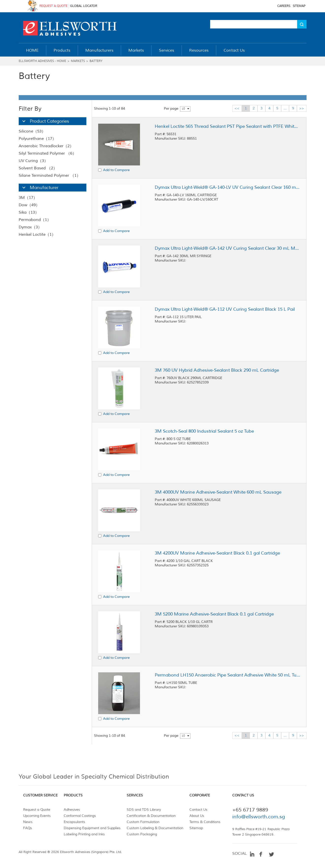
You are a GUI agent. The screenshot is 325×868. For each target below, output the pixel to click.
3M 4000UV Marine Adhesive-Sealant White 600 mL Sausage (218, 492)
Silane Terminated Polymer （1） (50, 176)
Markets (78, 61)
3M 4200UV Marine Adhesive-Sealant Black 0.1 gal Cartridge (217, 553)
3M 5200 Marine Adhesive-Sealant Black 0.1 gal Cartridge (214, 614)
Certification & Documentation (151, 816)
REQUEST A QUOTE (53, 6)
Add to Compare (116, 170)
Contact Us (198, 810)
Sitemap (196, 828)
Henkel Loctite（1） (37, 235)
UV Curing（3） (33, 161)
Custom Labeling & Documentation (155, 828)
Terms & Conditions (205, 822)
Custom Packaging (142, 834)
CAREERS (284, 6)
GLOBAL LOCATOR (84, 6)
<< (237, 108)
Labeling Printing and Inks (84, 834)
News (28, 822)
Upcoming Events (37, 816)
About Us (197, 816)
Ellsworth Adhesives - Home (42, 61)
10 (183, 109)
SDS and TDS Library (144, 810)
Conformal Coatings (80, 816)
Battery (96, 61)
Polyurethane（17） (37, 139)
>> (302, 108)
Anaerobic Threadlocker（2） (46, 146)
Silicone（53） (32, 131)
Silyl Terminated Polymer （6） (47, 153)
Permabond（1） (35, 220)
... (285, 108)
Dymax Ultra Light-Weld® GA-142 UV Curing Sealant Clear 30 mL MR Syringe (227, 248)
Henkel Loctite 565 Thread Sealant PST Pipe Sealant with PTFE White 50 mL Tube (227, 126)
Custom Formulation (143, 822)
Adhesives (72, 810)
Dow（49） (29, 205)
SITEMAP (299, 6)
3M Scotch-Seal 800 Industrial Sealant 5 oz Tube (204, 431)
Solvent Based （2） (38, 168)
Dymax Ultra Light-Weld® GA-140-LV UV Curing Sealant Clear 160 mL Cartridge (227, 187)
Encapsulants (74, 822)
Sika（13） (29, 212)
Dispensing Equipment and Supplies (92, 828)
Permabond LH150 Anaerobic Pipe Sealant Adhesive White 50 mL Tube (227, 675)
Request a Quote (37, 810)
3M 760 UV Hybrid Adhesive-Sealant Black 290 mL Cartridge (217, 370)
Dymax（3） (30, 227)
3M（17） (28, 198)
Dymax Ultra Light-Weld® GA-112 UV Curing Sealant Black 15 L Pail (225, 309)
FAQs (28, 828)
